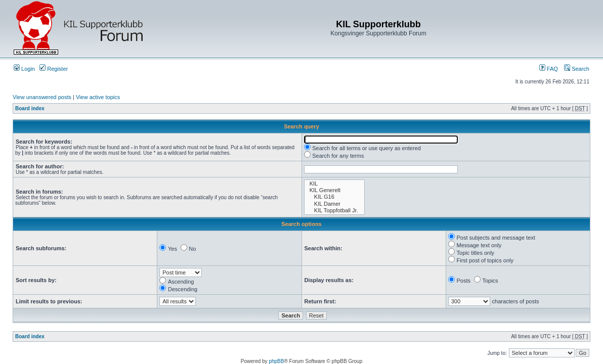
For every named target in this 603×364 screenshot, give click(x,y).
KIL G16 (334, 197)
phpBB (276, 361)
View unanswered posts (42, 97)
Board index (30, 108)
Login (24, 69)
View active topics (98, 97)
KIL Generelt (334, 190)
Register (54, 69)
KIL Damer (334, 204)
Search (577, 69)
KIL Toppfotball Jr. (334, 211)
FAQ (549, 69)
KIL (334, 184)
